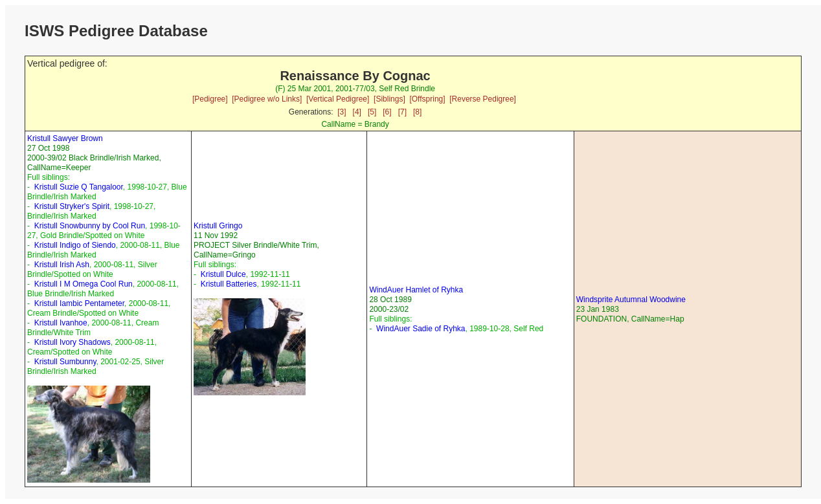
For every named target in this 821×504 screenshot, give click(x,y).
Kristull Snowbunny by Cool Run (90, 226)
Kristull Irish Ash (62, 265)
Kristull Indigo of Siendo (75, 245)
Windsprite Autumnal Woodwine (631, 300)
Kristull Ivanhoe (61, 323)
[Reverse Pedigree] (483, 99)
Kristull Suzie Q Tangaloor (79, 187)
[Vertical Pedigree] (338, 99)
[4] (357, 112)
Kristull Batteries (229, 284)
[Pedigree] (210, 99)
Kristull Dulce (223, 274)
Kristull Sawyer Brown (65, 138)
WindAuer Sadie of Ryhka (421, 329)
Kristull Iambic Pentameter (79, 303)
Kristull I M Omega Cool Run (84, 284)
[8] (417, 112)
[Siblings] (389, 99)
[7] (402, 112)
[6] (387, 112)
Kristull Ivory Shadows (73, 342)
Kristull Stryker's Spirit (72, 206)
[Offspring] (427, 99)
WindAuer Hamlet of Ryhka (416, 290)
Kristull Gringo (218, 226)
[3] (342, 112)
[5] (372, 112)
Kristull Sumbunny (65, 362)
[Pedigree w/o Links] (267, 99)
